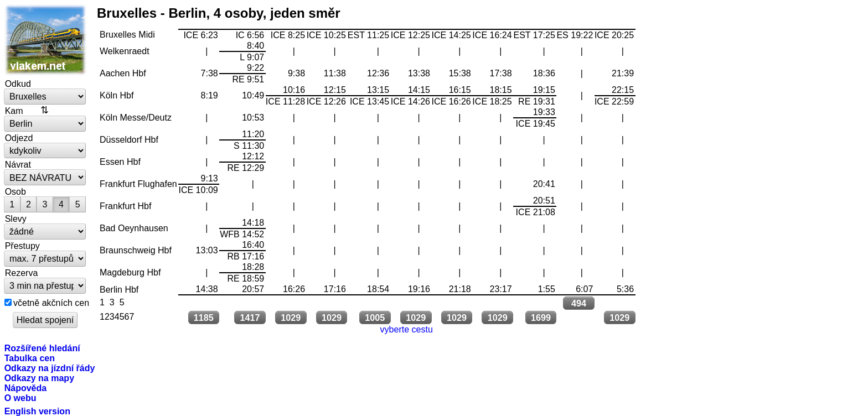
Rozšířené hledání (42, 348)
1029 (291, 318)
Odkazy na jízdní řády (50, 368)
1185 (204, 318)
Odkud (18, 84)
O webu (20, 398)
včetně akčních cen (51, 303)
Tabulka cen (30, 358)
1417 (250, 318)
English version (37, 411)
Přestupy (22, 246)
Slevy (16, 219)
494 (579, 303)
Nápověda (26, 388)
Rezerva (22, 273)
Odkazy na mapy (39, 378)
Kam (14, 111)
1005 (375, 318)
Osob (15, 191)
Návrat (18, 164)
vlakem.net (45, 40)
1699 (541, 318)
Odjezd (19, 138)
